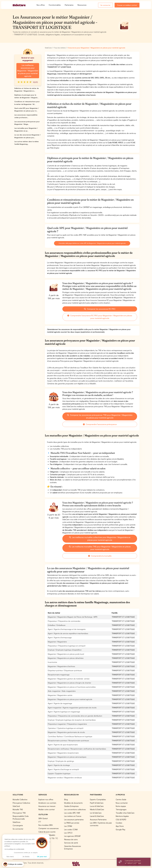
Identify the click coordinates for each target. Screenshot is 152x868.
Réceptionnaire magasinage (59, 675)
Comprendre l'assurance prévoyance (100, 424)
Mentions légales (122, 816)
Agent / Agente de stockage (59, 765)
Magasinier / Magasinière (57, 642)
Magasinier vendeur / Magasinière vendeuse (65, 778)
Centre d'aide (121, 800)
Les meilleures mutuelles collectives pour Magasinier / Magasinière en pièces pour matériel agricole (100, 539)
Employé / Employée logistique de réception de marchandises (72, 720)
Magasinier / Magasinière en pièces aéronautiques (67, 757)
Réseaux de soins (71, 839)
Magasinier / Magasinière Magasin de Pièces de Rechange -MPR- (73, 617)
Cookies (119, 823)
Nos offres (41, 5)
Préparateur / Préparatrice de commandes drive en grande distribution (75, 716)
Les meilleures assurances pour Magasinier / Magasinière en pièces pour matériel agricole (28, 71)
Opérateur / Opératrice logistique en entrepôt (66, 728)
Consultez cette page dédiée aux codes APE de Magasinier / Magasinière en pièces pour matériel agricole (92, 243)
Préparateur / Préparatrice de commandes (64, 621)
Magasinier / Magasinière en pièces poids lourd (66, 654)
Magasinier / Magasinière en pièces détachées (66, 658)
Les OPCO (68, 833)
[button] (13, 864)
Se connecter (105, 5)
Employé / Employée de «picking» (61, 761)
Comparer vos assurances (49, 828)
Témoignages (121, 809)
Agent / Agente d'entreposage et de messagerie (67, 629)
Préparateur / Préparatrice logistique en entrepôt (67, 646)
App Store (120, 826)
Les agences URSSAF (72, 836)
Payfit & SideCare (97, 803)
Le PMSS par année (72, 823)
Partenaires (69, 5)
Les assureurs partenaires (74, 820)
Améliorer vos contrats (47, 803)
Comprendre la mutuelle (100, 556)
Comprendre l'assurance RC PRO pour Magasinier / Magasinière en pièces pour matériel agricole (100, 317)
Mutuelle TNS (18, 809)
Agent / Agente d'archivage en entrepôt (63, 769)
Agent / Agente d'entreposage (60, 637)
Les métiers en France (73, 816)
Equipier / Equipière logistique (59, 773)
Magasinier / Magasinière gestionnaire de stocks (66, 732)
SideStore (16, 822)
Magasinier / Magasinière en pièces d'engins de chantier (69, 683)
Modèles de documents (73, 803)
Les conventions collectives (75, 809)
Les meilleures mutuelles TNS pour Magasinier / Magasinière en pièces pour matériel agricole (100, 548)
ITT (40, 822)
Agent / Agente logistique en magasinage (64, 712)
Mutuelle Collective (20, 800)
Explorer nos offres (46, 800)
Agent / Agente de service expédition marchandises (68, 633)
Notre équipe (121, 806)
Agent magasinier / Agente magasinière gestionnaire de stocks (72, 708)
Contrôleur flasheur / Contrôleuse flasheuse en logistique (70, 736)
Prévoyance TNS (19, 813)
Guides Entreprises (71, 806)
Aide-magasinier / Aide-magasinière (62, 691)
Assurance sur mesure (47, 806)
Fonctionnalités (55, 5)
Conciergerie (18, 825)
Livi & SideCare (96, 813)
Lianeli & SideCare (97, 816)
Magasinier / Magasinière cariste (60, 695)
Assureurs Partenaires (98, 820)
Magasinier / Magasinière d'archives (61, 666)
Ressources (82, 5)
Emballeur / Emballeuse (57, 625)
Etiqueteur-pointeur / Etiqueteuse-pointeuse (65, 670)
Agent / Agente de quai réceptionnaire (63, 745)
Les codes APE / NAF (72, 813)
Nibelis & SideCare (97, 809)
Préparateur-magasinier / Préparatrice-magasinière (67, 724)
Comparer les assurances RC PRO (100, 309)
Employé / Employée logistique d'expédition (65, 650)
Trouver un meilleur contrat (127, 5)
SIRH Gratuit (43, 818)
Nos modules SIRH (46, 825)
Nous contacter (122, 803)
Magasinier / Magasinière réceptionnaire (63, 753)
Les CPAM (68, 826)
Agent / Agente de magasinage (60, 703)
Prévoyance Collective (21, 803)
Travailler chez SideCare (125, 813)
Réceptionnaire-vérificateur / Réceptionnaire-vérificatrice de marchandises (77, 749)
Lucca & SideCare (97, 806)
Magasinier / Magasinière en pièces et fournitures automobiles (72, 687)
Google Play (120, 830)
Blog (66, 800)
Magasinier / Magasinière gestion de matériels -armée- (69, 679)
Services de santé (71, 843)
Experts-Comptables (98, 800)
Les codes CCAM (71, 830)
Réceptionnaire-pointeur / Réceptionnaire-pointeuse (68, 741)
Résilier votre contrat (47, 809)
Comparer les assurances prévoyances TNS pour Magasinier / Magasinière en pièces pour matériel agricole (100, 416)
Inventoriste (52, 662)
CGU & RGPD (121, 820)
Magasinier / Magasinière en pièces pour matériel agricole (70, 699)
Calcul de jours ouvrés (47, 832)
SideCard (16, 806)
